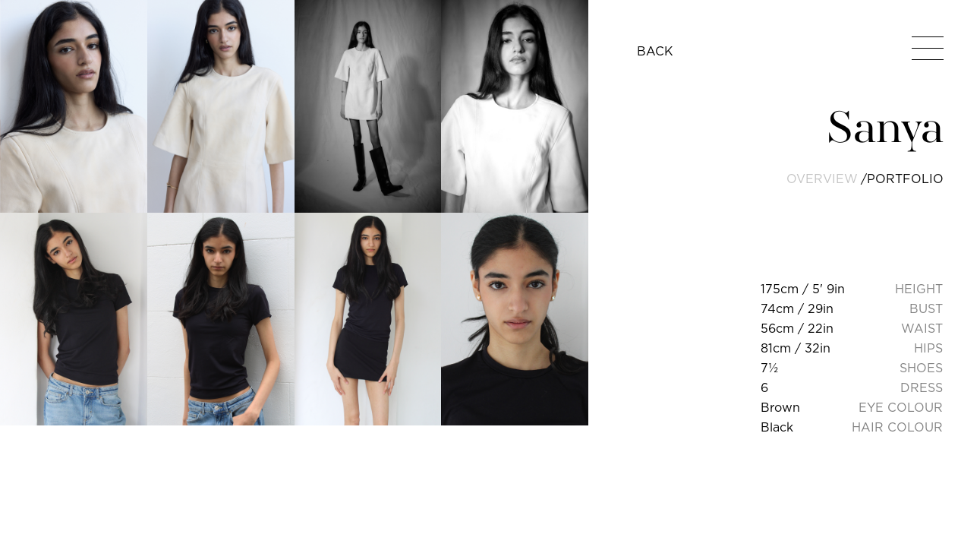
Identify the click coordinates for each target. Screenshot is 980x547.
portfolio (905, 179)
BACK (655, 51)
